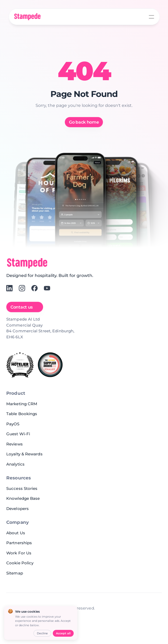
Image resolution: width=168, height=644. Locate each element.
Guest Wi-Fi (18, 434)
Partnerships (19, 543)
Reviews (15, 444)
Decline (42, 633)
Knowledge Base (23, 498)
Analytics (15, 464)
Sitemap (15, 573)
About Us (16, 533)
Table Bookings (22, 414)
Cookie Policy (20, 563)
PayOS (13, 424)
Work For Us (19, 553)
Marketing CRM (22, 404)
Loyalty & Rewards (24, 454)
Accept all (63, 633)
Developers (18, 509)
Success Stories (22, 488)
